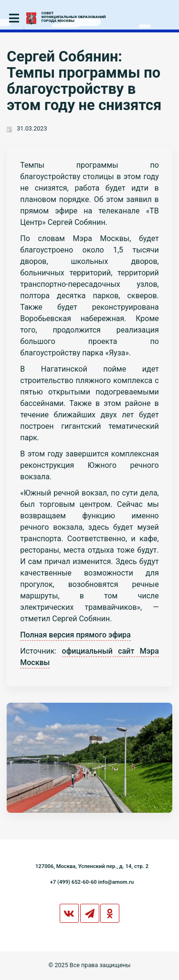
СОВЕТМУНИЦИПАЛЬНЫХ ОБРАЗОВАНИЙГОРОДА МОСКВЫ (74, 17)
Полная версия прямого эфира (75, 635)
